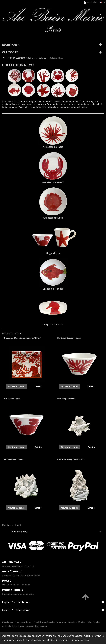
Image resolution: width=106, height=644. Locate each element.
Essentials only (34, 640)
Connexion (90, 2)
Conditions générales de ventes (50, 622)
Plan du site (94, 622)
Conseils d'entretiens (13, 626)
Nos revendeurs (23, 622)
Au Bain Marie (12, 562)
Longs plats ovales (53, 324)
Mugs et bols (53, 253)
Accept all (89, 636)
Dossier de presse (11, 585)
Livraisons (8, 622)
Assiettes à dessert (53, 182)
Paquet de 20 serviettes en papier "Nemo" (23, 338)
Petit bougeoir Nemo (66, 399)
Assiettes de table (53, 147)
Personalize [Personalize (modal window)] (65, 640)
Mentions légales (77, 622)
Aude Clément (12, 571)
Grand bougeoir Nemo (14, 459)
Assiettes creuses (53, 218)
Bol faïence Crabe (12, 399)
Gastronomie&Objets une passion (18, 566)
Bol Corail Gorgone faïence (69, 338)
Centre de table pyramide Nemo (71, 459)
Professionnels (12, 590)
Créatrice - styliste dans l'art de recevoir (21, 575)
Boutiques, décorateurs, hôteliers (18, 594)
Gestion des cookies (36, 626)
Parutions (25, 585)
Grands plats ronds (53, 289)
